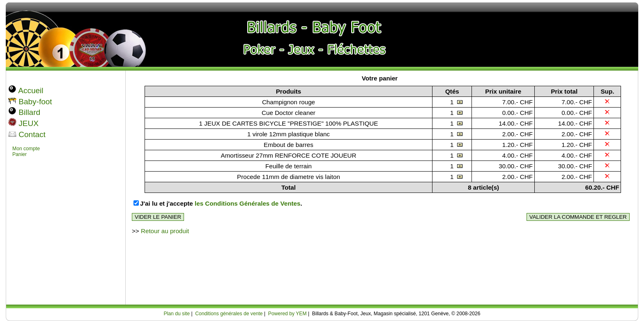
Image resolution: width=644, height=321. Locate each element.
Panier (20, 154)
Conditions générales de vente (229, 314)
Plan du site (177, 314)
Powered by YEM (287, 314)
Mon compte (26, 149)
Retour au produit (165, 231)
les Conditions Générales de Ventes (247, 203)
